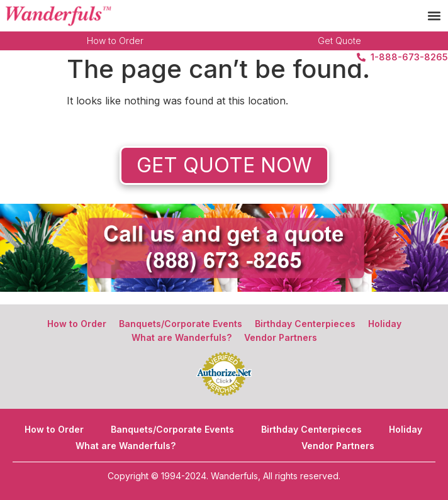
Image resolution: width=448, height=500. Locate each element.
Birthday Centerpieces (305, 324)
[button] (434, 16)
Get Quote (339, 41)
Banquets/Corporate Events (181, 324)
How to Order (115, 41)
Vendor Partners (281, 337)
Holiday (385, 324)
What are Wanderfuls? (182, 337)
